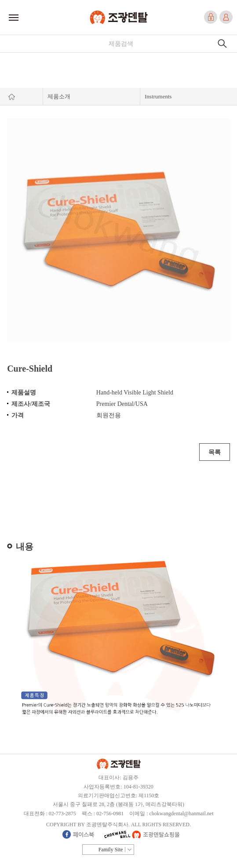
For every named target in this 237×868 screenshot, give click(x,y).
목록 (215, 452)
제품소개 (59, 96)
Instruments (158, 96)
